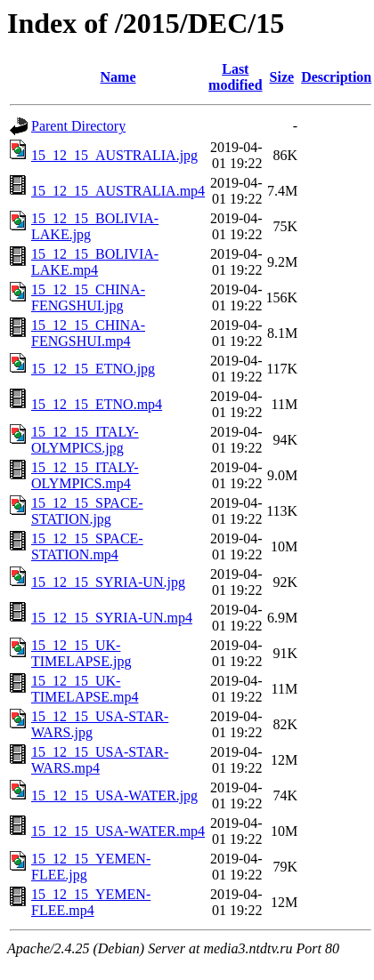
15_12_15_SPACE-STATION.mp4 (87, 546)
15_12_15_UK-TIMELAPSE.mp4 (85, 689)
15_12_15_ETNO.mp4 (97, 404)
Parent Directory (78, 126)
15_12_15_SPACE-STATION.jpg (87, 511)
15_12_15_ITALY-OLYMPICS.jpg (85, 440)
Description (336, 77)
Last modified (235, 77)
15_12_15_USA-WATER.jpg (114, 795)
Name (118, 77)
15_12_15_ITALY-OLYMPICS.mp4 (85, 475)
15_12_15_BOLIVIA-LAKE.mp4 (95, 262)
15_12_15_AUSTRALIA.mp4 (118, 191)
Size (282, 77)
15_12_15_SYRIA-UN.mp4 (112, 618)
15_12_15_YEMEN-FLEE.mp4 (91, 902)
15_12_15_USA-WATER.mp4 (118, 831)
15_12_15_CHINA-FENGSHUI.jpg (88, 297)
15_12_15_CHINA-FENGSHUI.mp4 (88, 333)
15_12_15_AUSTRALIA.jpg (114, 155)
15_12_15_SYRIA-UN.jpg (108, 582)
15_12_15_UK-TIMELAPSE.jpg (81, 653)
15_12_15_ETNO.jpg (93, 369)
